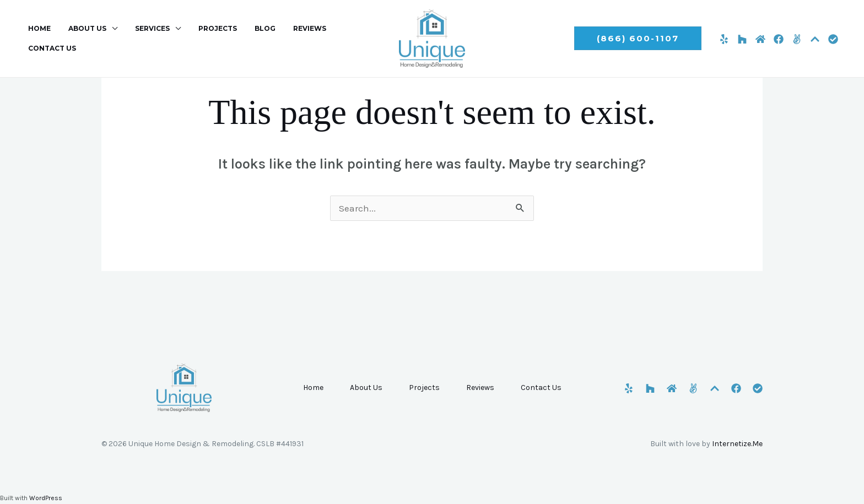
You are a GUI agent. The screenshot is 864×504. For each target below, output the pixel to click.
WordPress (46, 498)
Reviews (285, 38)
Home (37, 38)
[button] (638, 38)
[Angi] (797, 39)
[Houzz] (742, 39)
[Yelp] (724, 39)
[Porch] (815, 39)
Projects (202, 38)
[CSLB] (833, 39)
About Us (366, 388)
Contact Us (339, 38)
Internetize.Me (737, 444)
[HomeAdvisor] (760, 39)
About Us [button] (81, 38)
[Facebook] (779, 39)
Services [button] (141, 38)
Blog (245, 38)
